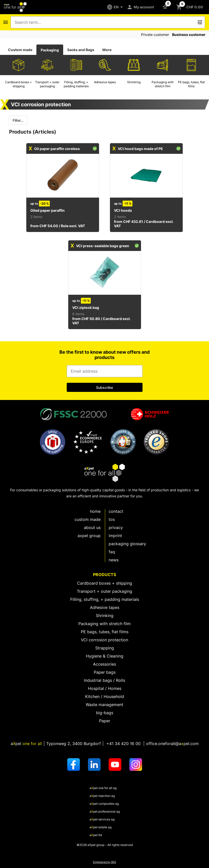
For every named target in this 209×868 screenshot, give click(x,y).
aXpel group (89, 536)
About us (92, 527)
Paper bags (105, 672)
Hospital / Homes (105, 688)
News (114, 560)
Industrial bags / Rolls (104, 680)
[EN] (117, 7)
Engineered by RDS (104, 862)
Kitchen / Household (105, 696)
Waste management (104, 705)
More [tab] (107, 50)
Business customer (189, 35)
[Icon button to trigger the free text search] (200, 22)
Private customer (155, 35)
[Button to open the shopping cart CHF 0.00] (191, 7)
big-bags (105, 713)
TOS (112, 519)
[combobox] (104, 22)
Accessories (104, 664)
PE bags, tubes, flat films (105, 632)
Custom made (20, 50)
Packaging (50, 50)
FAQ (112, 552)
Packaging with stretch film (104, 624)
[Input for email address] (105, 371)
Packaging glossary (127, 544)
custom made (88, 519)
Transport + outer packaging (104, 591)
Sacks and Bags (81, 50)
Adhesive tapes (105, 607)
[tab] (20, 50)
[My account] (141, 7)
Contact (116, 511)
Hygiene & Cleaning (105, 656)
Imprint (115, 536)
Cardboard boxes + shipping (105, 583)
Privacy (116, 527)
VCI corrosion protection (104, 640)
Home (95, 511)
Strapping (105, 648)
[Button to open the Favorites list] (166, 7)
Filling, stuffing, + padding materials (105, 599)
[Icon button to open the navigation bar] (6, 22)
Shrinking (105, 616)
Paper (105, 721)
